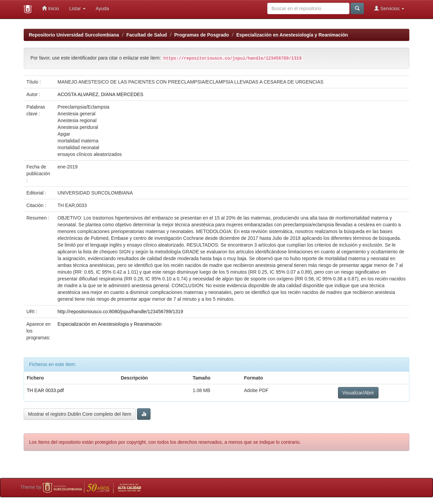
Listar (77, 8)
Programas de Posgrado (202, 35)
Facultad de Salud (147, 35)
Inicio (51, 8)
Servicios (389, 8)
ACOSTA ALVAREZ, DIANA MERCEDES (100, 94)
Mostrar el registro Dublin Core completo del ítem (80, 414)
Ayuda (102, 8)
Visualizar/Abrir (358, 393)
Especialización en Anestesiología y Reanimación (292, 35)
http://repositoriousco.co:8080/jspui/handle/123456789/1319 (120, 312)
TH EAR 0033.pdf (45, 390)
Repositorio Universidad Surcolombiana (74, 35)
